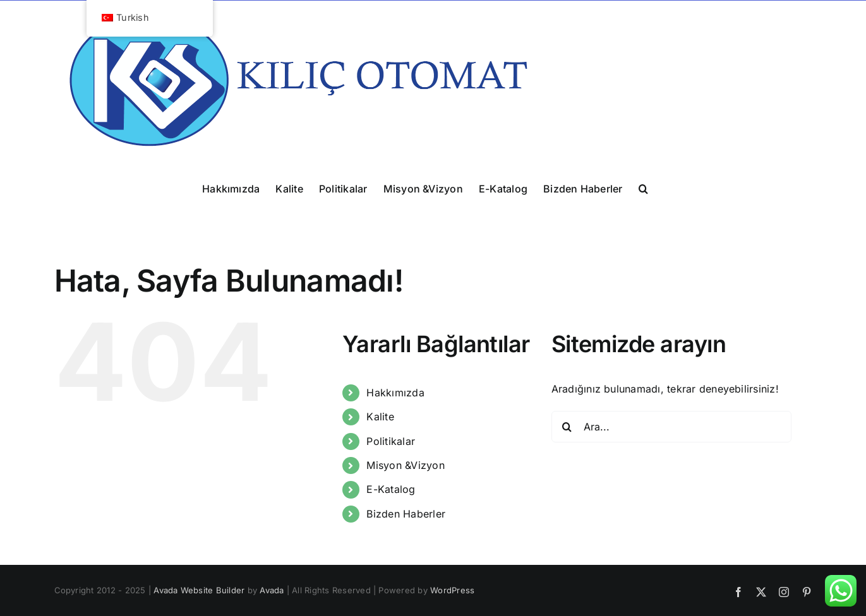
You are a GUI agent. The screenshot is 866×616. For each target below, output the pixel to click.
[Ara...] (671, 427)
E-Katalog (391, 489)
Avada (272, 590)
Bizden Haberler (406, 514)
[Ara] (567, 427)
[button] (643, 188)
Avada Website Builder (199, 590)
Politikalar (391, 441)
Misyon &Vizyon (405, 465)
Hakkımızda (395, 393)
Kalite (380, 417)
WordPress (452, 590)
